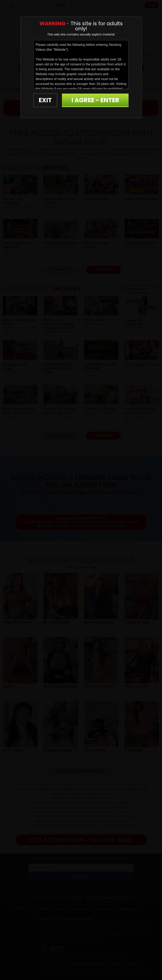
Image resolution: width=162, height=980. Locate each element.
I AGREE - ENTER (95, 100)
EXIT (45, 100)
